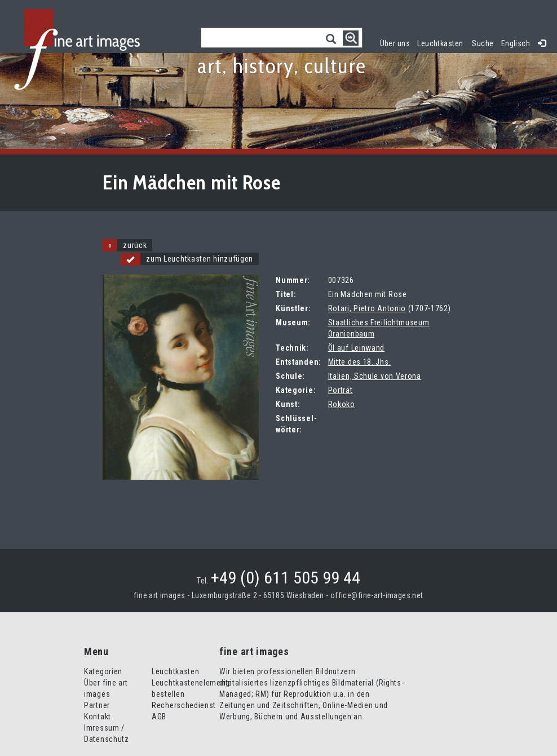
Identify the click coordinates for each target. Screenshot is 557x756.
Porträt (341, 390)
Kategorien (103, 671)
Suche (483, 43)
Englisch (516, 43)
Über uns (395, 43)
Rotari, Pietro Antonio (367, 308)
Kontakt (98, 717)
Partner (97, 705)
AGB (159, 717)
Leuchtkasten (442, 42)
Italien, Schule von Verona (375, 376)
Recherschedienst (184, 705)
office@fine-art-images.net (377, 595)
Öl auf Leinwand (357, 348)
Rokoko (342, 404)
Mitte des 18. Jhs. (360, 362)
